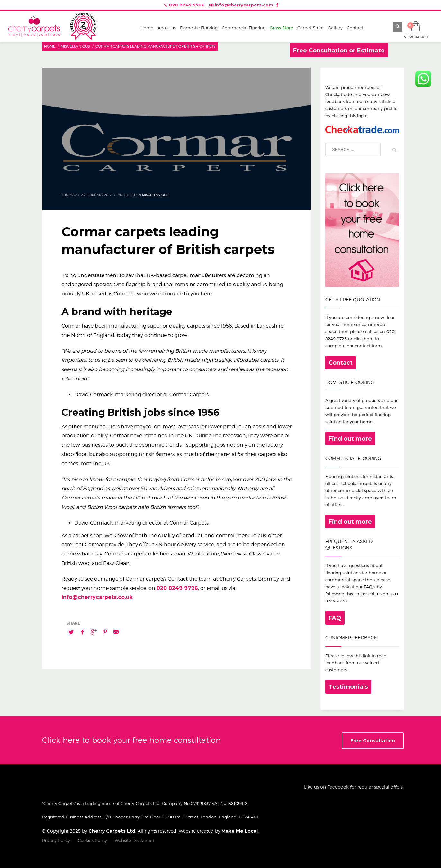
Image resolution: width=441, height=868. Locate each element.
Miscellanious (155, 195)
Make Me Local (240, 831)
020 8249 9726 (187, 5)
